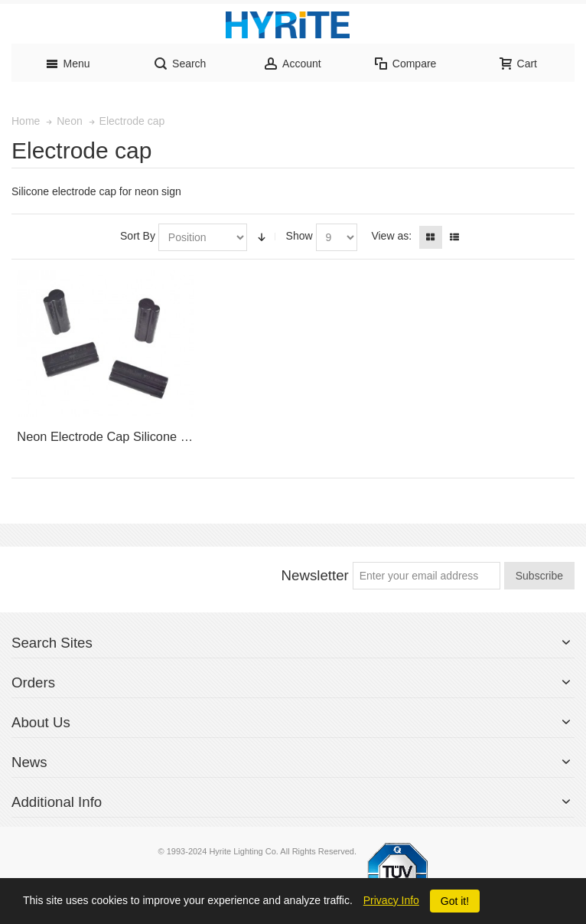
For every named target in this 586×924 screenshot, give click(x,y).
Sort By (138, 236)
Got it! (455, 901)
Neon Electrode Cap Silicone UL (106, 436)
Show (300, 236)
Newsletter (315, 575)
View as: (391, 236)
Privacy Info (391, 900)
